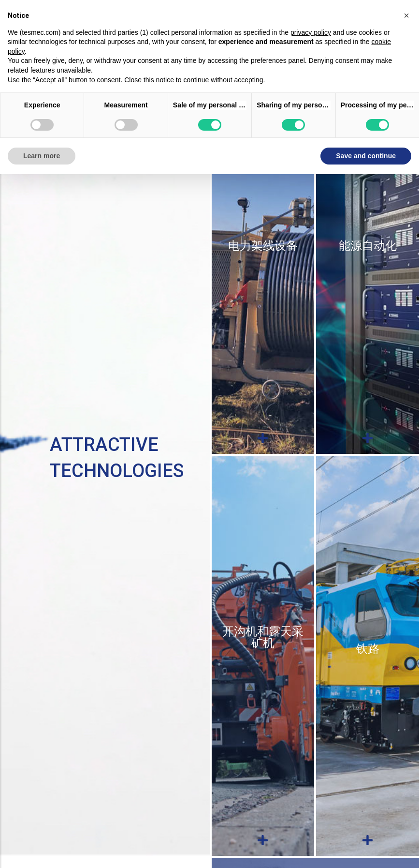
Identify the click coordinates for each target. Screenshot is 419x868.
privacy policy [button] (311, 32)
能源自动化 (368, 246)
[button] (406, 15)
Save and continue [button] (366, 156)
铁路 (368, 649)
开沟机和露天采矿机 (263, 637)
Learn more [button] (42, 156)
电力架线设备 (263, 246)
